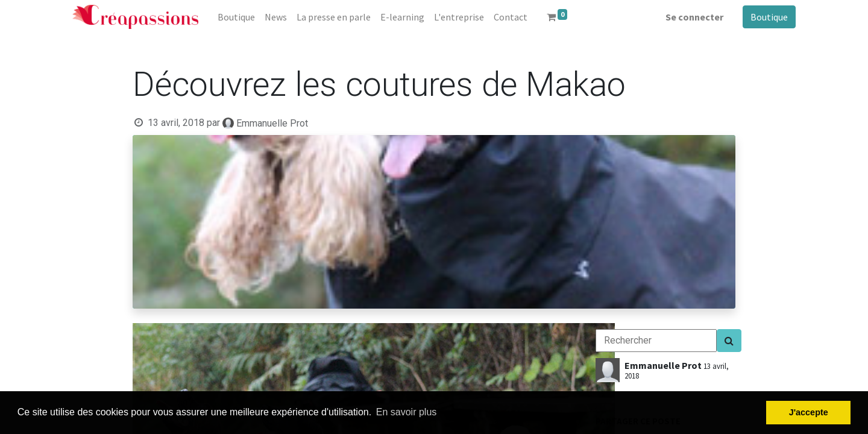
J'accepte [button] (809, 412)
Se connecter (694, 17)
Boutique (769, 17)
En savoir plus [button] (407, 412)
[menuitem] (236, 17)
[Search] (729, 341)
